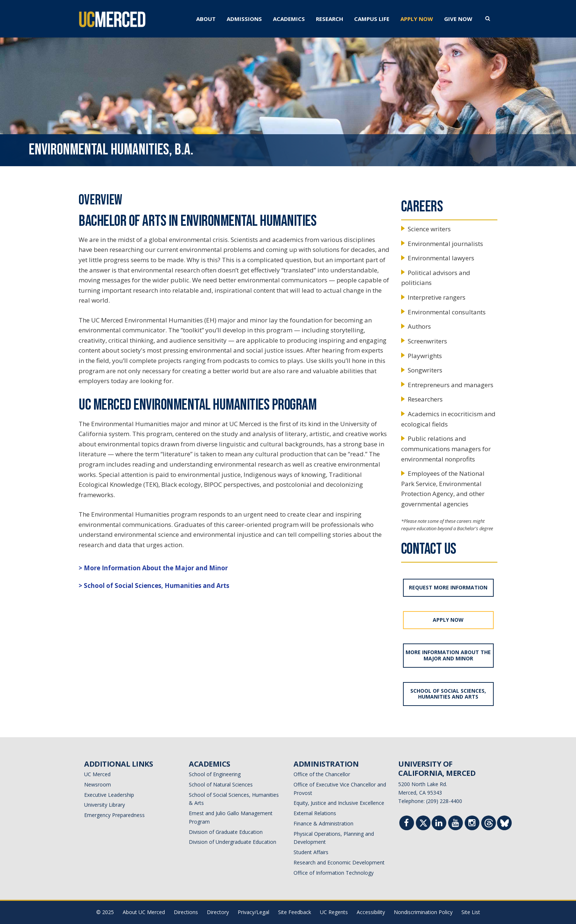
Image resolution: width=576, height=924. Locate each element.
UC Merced (97, 774)
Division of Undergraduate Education (233, 842)
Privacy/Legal (253, 912)
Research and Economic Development (339, 862)
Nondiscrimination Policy (423, 912)
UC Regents (334, 912)
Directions (186, 912)
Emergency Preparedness (114, 815)
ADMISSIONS (244, 19)
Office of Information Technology (334, 873)
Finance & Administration (323, 823)
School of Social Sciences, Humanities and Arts (156, 586)
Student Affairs (311, 852)
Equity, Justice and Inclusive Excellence (339, 803)
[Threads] (489, 825)
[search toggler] (488, 18)
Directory (218, 912)
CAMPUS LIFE (372, 19)
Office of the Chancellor (322, 774)
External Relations (315, 813)
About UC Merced (144, 912)
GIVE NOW (458, 19)
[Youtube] (456, 824)
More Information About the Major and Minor (156, 568)
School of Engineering (215, 774)
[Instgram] (472, 824)
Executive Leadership (109, 795)
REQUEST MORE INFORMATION (448, 587)
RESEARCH (330, 19)
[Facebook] (407, 824)
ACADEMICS (289, 19)
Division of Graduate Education (226, 832)
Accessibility (371, 912)
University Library (105, 805)
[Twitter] (423, 825)
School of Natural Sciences (221, 784)
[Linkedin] (439, 824)
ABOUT (206, 19)
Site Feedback (295, 912)
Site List (471, 912)
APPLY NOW (417, 19)
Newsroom (98, 784)
